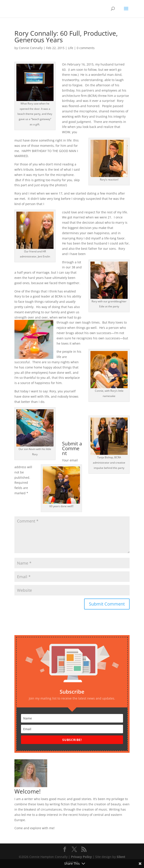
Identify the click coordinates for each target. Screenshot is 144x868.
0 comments (86, 48)
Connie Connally (31, 48)
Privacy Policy (81, 857)
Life (71, 48)
